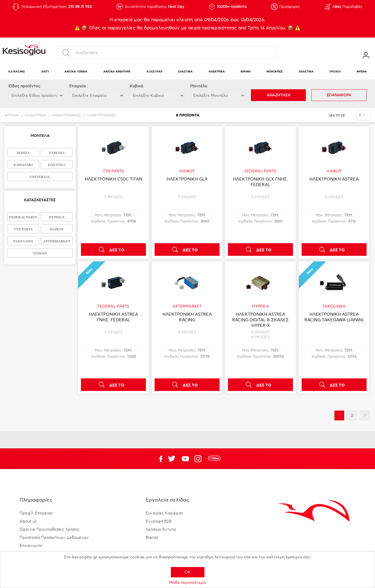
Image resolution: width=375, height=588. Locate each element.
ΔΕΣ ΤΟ (117, 250)
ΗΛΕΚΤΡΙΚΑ (217, 72)
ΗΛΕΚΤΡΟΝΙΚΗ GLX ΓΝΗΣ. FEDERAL (260, 182)
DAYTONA (57, 165)
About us (28, 521)
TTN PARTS (23, 229)
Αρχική (12, 115)
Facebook (158, 459)
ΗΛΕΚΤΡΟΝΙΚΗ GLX (187, 179)
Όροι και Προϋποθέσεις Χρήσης (50, 530)
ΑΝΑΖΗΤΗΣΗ (279, 95)
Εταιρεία (77, 86)
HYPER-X (57, 217)
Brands (152, 538)
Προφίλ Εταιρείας (36, 513)
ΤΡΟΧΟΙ (335, 72)
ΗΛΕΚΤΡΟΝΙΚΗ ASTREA (334, 179)
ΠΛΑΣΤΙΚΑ (306, 72)
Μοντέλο (199, 86)
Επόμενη (364, 415)
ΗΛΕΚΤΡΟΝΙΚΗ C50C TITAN (114, 179)
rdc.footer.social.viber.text (214, 459)
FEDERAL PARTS (23, 217)
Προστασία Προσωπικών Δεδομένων (54, 538)
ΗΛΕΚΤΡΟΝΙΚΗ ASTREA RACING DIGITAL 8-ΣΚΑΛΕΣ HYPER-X (260, 320)
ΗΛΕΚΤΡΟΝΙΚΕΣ (66, 115)
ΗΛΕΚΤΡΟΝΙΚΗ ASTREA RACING (187, 317)
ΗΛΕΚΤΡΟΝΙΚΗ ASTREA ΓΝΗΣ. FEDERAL (113, 317)
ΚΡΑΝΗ (246, 72)
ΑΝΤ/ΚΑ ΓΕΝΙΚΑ (76, 72)
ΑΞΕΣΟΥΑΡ (154, 72)
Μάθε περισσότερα (187, 583)
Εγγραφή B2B (159, 521)
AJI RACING (17, 72)
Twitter (185, 459)
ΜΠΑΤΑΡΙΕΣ (275, 72)
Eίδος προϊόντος (24, 86)
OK (188, 572)
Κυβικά (136, 86)
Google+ (199, 459)
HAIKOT (57, 229)
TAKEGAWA (23, 241)
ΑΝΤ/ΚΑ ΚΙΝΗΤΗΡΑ (117, 72)
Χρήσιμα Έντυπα (161, 530)
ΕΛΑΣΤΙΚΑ (185, 72)
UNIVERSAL (40, 177)
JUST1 (45, 72)
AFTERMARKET (57, 241)
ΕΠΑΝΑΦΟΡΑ (339, 95)
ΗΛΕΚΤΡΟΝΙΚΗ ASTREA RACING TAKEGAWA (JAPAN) (334, 317)
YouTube (172, 459)
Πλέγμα (350, 115)
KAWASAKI (23, 165)
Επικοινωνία (31, 546)
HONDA (23, 153)
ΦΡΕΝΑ (362, 72)
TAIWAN (40, 253)
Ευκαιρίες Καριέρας (164, 513)
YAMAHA (57, 153)
